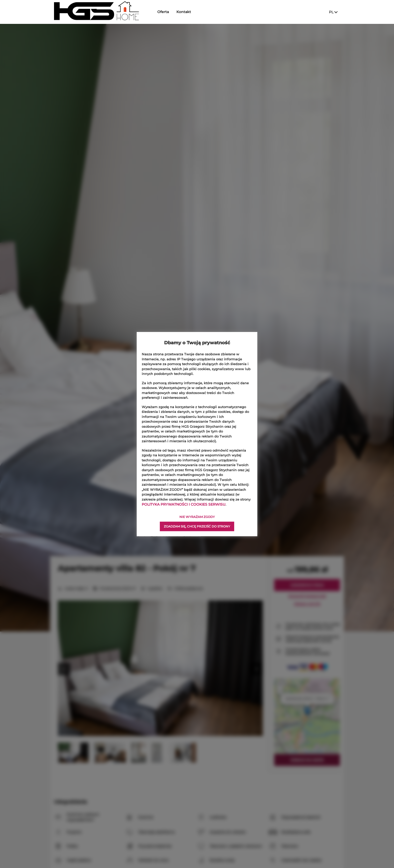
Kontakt (188, 12)
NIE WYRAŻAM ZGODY (197, 517)
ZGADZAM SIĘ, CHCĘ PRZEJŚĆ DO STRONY (197, 526)
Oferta (167, 12)
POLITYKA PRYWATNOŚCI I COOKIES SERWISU (181, 504)
